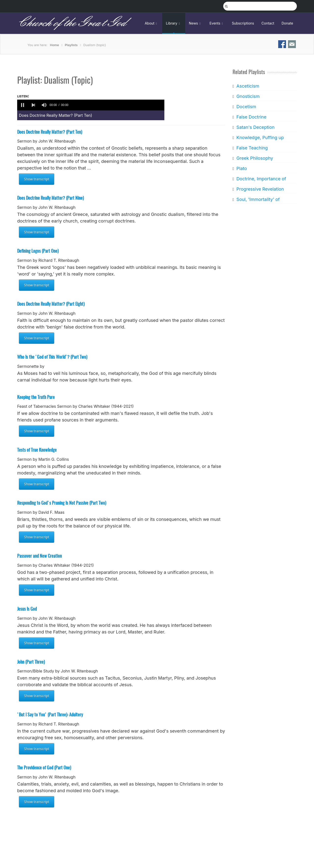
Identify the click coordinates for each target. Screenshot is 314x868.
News (196, 23)
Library (174, 23)
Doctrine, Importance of (261, 179)
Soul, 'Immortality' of (258, 199)
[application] (91, 105)
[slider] (117, 105)
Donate (287, 23)
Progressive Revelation (260, 189)
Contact (268, 23)
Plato (241, 168)
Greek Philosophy (255, 158)
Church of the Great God (72, 23)
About (152, 23)
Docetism (246, 107)
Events (217, 23)
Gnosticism (248, 96)
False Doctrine (251, 117)
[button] (23, 105)
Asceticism (248, 86)
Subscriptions (243, 23)
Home (55, 45)
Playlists (71, 45)
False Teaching (252, 148)
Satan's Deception (255, 127)
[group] (44, 105)
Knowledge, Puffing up (260, 138)
